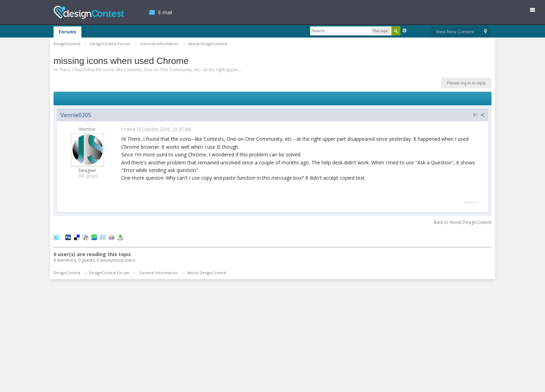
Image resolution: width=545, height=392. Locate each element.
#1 (479, 115)
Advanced (405, 31)
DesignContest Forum (109, 273)
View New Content (455, 32)
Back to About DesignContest (463, 222)
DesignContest (89, 12)
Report (471, 202)
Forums (67, 32)
